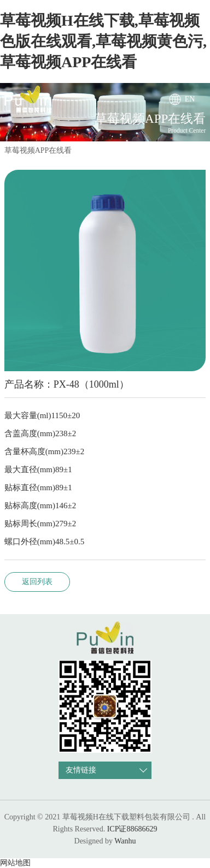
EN (190, 99)
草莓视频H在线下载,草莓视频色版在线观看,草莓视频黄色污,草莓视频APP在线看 (103, 41)
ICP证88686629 (132, 829)
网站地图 (15, 863)
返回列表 (37, 582)
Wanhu (125, 841)
